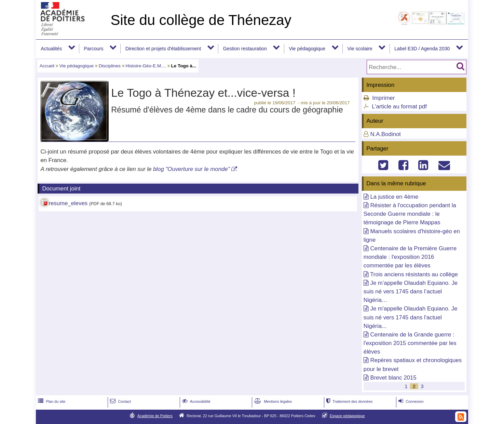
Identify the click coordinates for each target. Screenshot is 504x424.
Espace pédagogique (347, 416)
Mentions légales (272, 401)
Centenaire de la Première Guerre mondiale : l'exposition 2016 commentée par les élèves (410, 257)
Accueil (47, 66)
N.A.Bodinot (385, 134)
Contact (120, 401)
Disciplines (110, 66)
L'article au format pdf (399, 107)
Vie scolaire (360, 49)
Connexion (410, 401)
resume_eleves (68, 203)
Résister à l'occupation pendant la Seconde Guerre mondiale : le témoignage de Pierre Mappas (410, 214)
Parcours (93, 49)
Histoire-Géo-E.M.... (146, 66)
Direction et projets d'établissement (163, 49)
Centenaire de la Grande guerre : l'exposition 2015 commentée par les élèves (410, 343)
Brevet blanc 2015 (393, 378)
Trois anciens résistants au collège (414, 274)
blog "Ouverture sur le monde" (192, 169)
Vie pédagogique (307, 49)
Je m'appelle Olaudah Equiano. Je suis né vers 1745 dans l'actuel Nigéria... (411, 317)
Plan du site (51, 401)
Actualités (51, 49)
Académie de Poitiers (155, 416)
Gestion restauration (245, 49)
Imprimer (383, 98)
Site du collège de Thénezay (201, 20)
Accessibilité (196, 401)
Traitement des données (349, 401)
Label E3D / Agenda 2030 (422, 49)
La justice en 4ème (394, 197)
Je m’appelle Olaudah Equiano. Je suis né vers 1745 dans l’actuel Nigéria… (411, 291)
